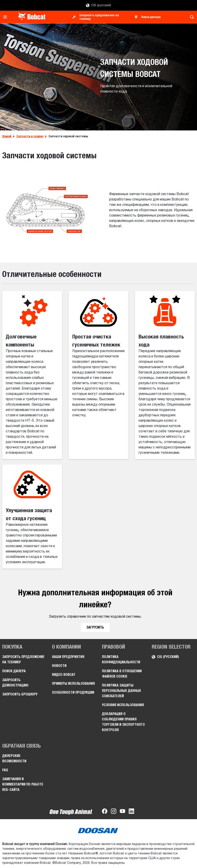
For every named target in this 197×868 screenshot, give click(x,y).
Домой (7, 136)
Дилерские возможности (14, 758)
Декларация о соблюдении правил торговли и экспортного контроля (123, 722)
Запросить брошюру (20, 694)
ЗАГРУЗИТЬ (95, 627)
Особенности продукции (73, 692)
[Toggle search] (191, 17)
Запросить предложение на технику (99, 17)
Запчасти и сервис (30, 136)
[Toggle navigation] (6, 17)
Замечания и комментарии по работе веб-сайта (23, 784)
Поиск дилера (151, 17)
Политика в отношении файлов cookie (122, 674)
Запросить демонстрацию (15, 683)
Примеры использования (73, 683)
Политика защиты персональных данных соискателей (121, 691)
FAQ (5, 770)
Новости (59, 666)
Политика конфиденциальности (121, 659)
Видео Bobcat (64, 675)
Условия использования (123, 705)
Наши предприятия (68, 657)
